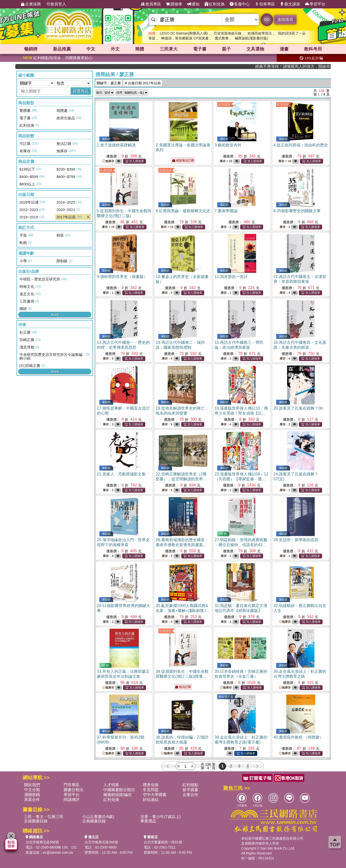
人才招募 (111, 785)
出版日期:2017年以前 (143, 83)
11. (231, 277)
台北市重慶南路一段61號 (163, 842)
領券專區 (265, 4)
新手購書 (190, 790)
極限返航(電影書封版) (251, 38)
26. (182, 545)
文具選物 (255, 49)
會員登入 (56, 4)
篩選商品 (81, 91)
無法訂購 (183, 687)
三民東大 (169, 49)
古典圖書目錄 (94, 821)
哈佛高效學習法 (260, 33)
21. (121, 474)
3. (228, 145)
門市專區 (72, 785)
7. (226, 211)
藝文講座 (290, 4)
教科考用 (313, 49)
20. (298, 408)
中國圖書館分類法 (119, 790)
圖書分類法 (73, 790)
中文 (91, 49)
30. (183, 611)
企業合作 (190, 795)
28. (296, 540)
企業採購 (31, 4)
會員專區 (151, 4)
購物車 (174, 4)
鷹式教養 (222, 38)
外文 (115, 49)
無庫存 (108, 161)
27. (241, 545)
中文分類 (32, 790)
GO (267, 19)
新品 (62, 49)
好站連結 (151, 800)
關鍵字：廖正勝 (109, 83)
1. (116, 145)
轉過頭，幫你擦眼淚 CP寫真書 (185, 38)
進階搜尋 (285, 20)
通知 (193, 4)
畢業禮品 (148, 821)
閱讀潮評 (72, 800)
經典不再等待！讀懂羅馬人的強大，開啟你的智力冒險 (307, 66)
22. (181, 479)
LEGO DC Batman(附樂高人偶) (184, 33)
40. (299, 737)
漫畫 (284, 49)
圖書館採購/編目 (118, 795)
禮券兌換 (151, 785)
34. (182, 676)
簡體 (140, 49)
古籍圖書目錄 (36, 821)
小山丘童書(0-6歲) (98, 817)
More (55, 314)
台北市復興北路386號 (42, 842)
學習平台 (315, 4)
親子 (226, 49)
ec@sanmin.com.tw (58, 852)
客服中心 (240, 4)
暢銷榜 (31, 49)
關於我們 (32, 785)
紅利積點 (190, 785)
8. (297, 211)
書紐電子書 (226, 697)
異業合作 (32, 800)
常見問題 (151, 790)
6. (183, 211)
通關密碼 (32, 795)
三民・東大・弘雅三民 (44, 817)
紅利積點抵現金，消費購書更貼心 (58, 58)
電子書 (200, 49)
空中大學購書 (155, 795)
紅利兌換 (215, 4)
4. (301, 145)
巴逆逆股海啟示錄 (228, 33)
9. (122, 277)
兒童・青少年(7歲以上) (161, 817)
